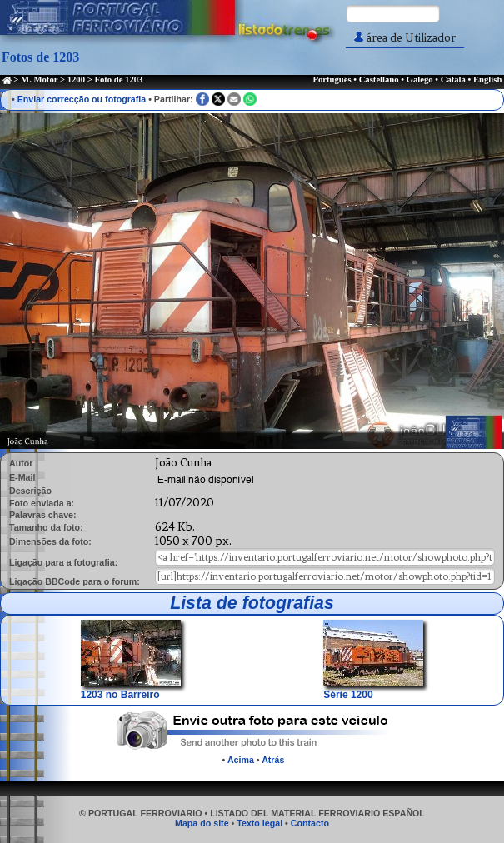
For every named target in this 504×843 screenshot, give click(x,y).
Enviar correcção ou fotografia (82, 99)
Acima (241, 760)
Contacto (310, 823)
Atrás (273, 760)
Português (332, 80)
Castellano (379, 80)
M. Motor (39, 80)
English (487, 80)
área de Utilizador (405, 38)
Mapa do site (202, 823)
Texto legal (259, 823)
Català (453, 80)
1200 (76, 80)
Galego (420, 80)
